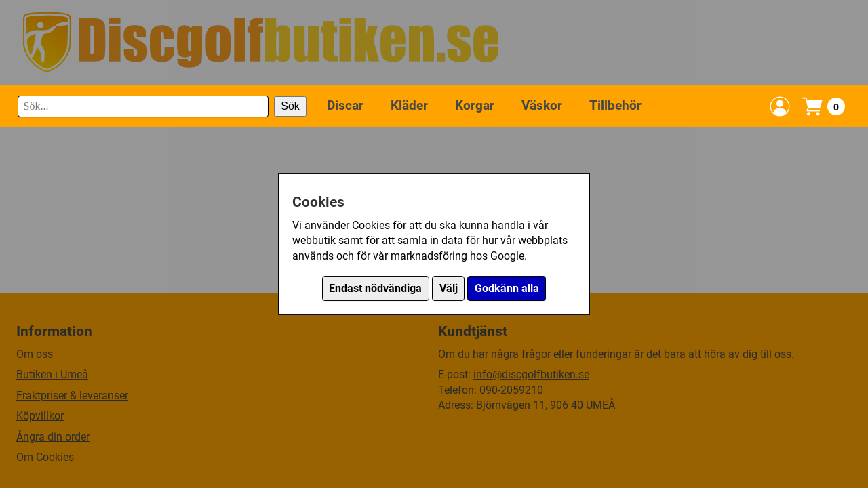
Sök (290, 106)
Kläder (409, 105)
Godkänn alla (507, 288)
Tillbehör (615, 105)
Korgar (475, 105)
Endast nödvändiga (375, 288)
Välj (449, 288)
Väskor (542, 105)
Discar (345, 105)
